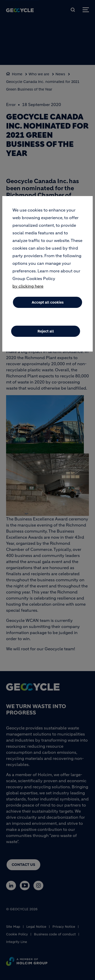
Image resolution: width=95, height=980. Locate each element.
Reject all (46, 332)
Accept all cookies (48, 303)
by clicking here (28, 287)
